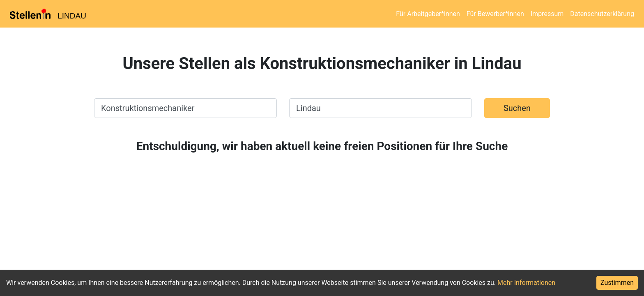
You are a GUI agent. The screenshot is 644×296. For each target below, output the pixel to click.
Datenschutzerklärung (602, 14)
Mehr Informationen (526, 283)
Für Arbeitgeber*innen (428, 14)
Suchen (517, 108)
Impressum (547, 14)
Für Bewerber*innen (495, 14)
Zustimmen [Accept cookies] (617, 283)
